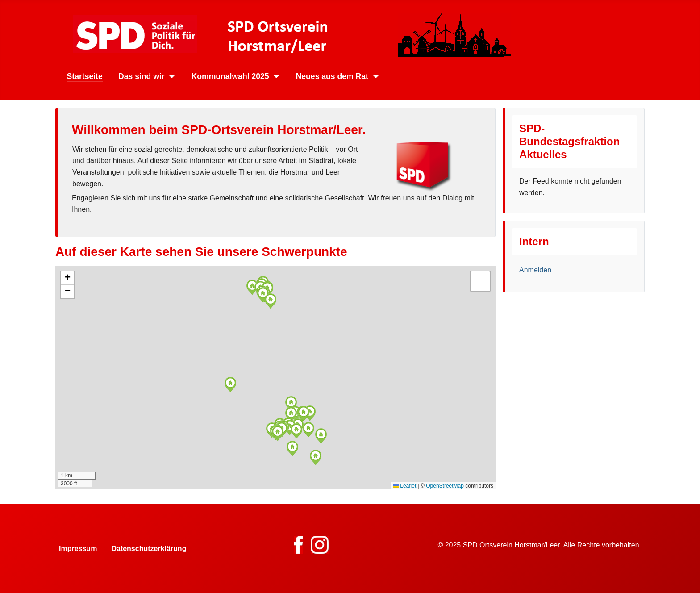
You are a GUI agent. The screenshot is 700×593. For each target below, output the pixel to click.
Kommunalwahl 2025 (230, 76)
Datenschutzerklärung (149, 549)
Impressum (78, 549)
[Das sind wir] (170, 76)
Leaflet (405, 486)
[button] (252, 287)
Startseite (85, 76)
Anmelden (535, 270)
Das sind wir (142, 76)
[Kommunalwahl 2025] (275, 76)
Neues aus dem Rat (332, 76)
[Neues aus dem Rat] (374, 76)
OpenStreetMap (445, 486)
